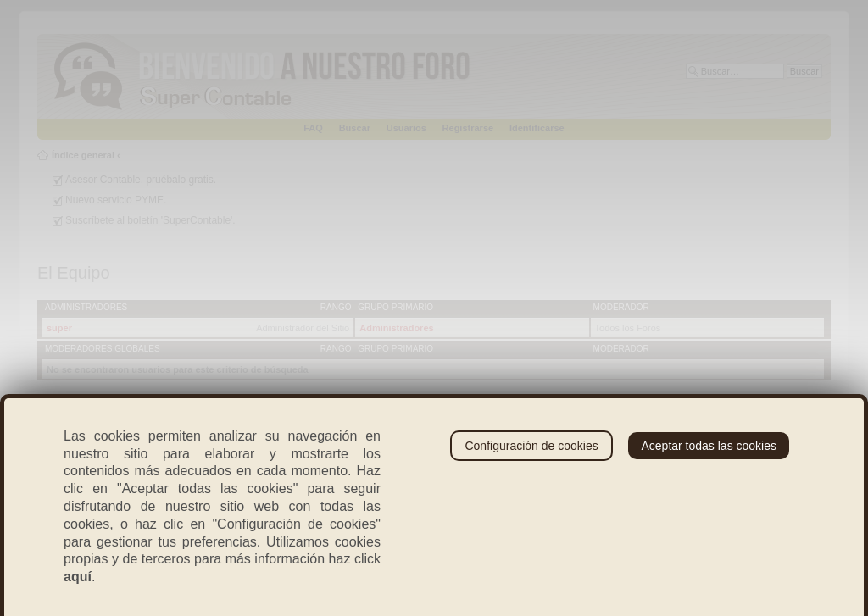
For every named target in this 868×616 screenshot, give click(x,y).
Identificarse (537, 128)
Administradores (86, 307)
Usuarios (406, 128)
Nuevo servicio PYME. (116, 200)
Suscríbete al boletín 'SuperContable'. (150, 220)
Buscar (355, 128)
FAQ (313, 128)
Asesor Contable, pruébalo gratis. (141, 180)
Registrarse (468, 128)
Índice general (83, 155)
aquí (78, 577)
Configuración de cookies (531, 446)
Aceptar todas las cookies (709, 446)
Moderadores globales (103, 349)
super (59, 328)
